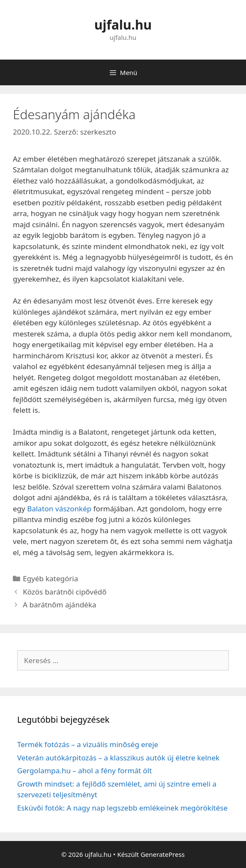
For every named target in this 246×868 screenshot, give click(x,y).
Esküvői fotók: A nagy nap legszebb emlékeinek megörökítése (122, 808)
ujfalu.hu (123, 25)
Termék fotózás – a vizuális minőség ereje (88, 744)
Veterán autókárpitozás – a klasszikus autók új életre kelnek (118, 758)
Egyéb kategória (50, 578)
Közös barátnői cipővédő (64, 592)
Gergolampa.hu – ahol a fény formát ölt (84, 770)
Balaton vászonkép (59, 509)
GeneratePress (163, 854)
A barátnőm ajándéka (59, 605)
